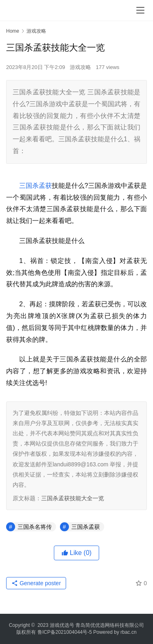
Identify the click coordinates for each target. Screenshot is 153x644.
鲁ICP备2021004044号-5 (65, 632)
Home (13, 31)
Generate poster (36, 583)
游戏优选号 (62, 625)
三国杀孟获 (35, 186)
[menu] (140, 10)
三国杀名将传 (35, 527)
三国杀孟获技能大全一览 (73, 498)
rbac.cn (128, 632)
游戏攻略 (80, 67)
